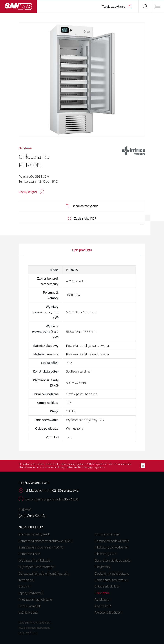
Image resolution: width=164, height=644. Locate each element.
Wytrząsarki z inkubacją (34, 560)
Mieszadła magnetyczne (35, 599)
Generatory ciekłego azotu (113, 560)
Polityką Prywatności (97, 464)
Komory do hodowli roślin (112, 541)
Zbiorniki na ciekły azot (34, 534)
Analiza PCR (103, 606)
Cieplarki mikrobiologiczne (112, 573)
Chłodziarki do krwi (107, 586)
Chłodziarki (25, 148)
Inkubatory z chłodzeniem (112, 547)
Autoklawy (102, 599)
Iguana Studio (29, 632)
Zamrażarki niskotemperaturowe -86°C (46, 541)
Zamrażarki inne (29, 554)
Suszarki (24, 586)
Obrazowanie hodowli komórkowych (43, 573)
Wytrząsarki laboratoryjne (36, 567)
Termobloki (26, 580)
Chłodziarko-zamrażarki (111, 580)
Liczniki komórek (30, 606)
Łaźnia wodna (28, 612)
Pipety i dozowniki (31, 593)
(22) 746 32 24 (32, 515)
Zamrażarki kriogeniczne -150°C (41, 547)
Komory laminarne (107, 534)
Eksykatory (102, 567)
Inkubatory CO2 (105, 554)
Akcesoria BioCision (108, 612)
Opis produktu (82, 250)
